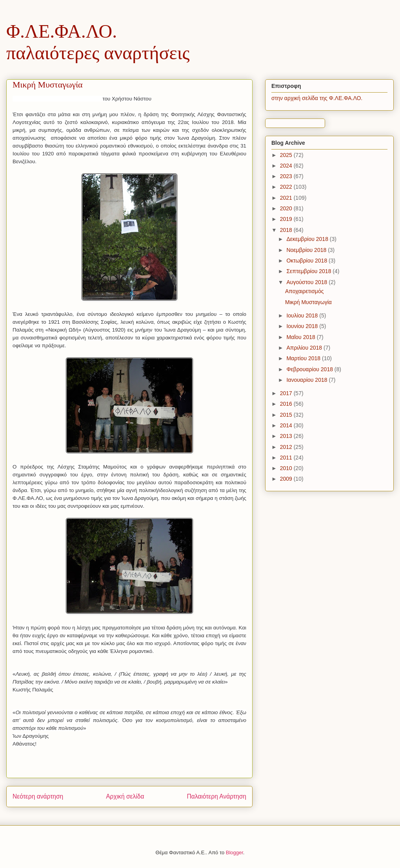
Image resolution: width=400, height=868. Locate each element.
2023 (287, 176)
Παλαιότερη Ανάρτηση (216, 796)
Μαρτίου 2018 (304, 358)
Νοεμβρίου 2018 (307, 250)
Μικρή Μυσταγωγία (308, 302)
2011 (287, 458)
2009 (287, 479)
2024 (287, 166)
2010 (287, 468)
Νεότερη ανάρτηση (38, 796)
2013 (287, 436)
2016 (287, 404)
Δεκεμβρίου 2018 (308, 239)
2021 (287, 198)
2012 (287, 447)
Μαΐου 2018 (301, 337)
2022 (287, 187)
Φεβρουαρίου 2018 (310, 369)
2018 (287, 230)
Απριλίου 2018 (305, 348)
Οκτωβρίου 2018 (307, 261)
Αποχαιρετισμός (304, 291)
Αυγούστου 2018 (307, 282)
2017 (287, 393)
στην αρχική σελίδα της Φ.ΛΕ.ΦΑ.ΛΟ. (317, 98)
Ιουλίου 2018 (303, 315)
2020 (287, 208)
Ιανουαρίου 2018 (307, 380)
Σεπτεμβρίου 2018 (309, 271)
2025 (287, 155)
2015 (287, 415)
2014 (287, 425)
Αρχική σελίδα (125, 796)
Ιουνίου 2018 (303, 326)
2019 (287, 219)
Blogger (235, 852)
